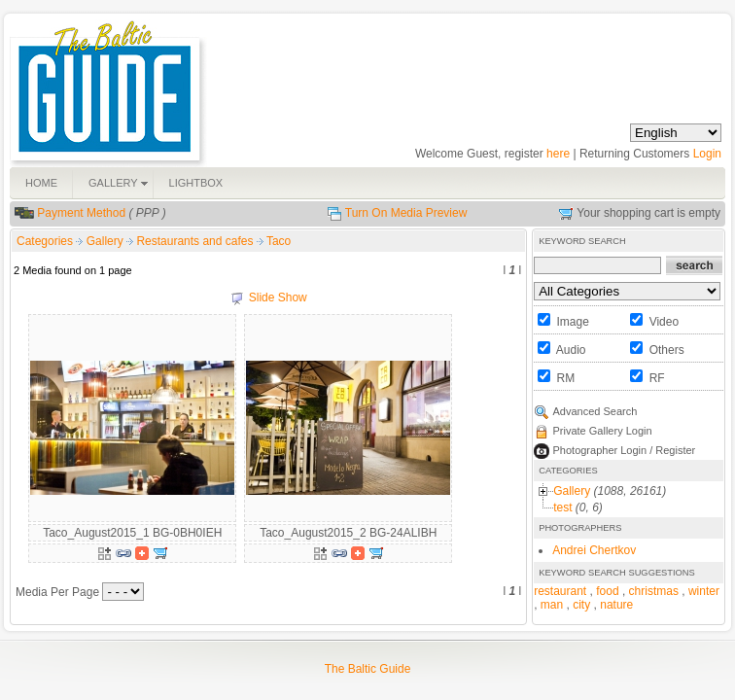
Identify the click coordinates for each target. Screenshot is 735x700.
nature (616, 605)
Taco (279, 241)
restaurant (560, 591)
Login (707, 154)
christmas (654, 591)
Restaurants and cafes (196, 241)
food (607, 591)
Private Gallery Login (603, 431)
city (581, 605)
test (562, 507)
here (558, 154)
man (552, 605)
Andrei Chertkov (594, 550)
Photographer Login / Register (625, 450)
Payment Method (81, 213)
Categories (45, 241)
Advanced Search (595, 411)
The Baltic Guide (368, 669)
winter (704, 591)
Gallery (106, 241)
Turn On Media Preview (406, 213)
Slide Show (278, 297)
